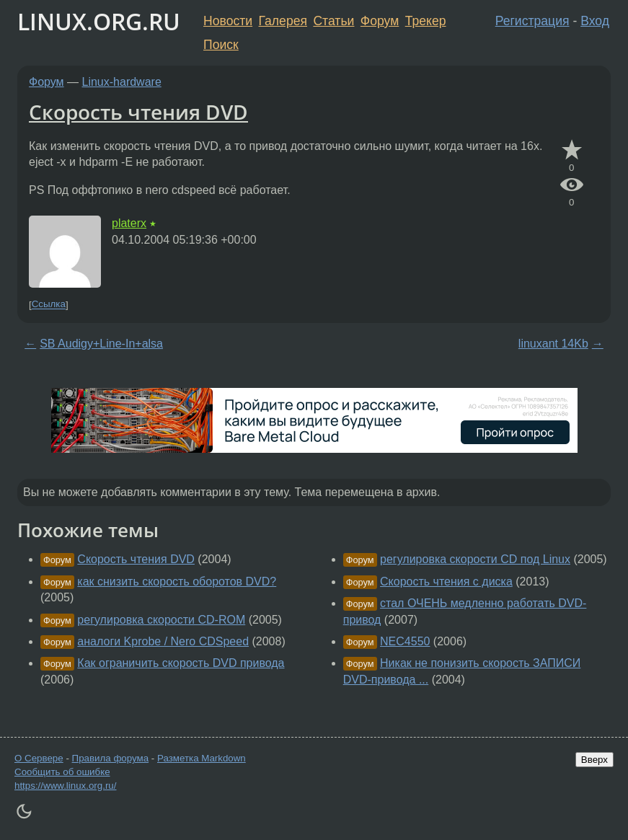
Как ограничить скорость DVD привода (181, 663)
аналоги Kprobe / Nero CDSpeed (163, 641)
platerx (129, 223)
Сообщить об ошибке (62, 772)
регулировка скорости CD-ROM (161, 620)
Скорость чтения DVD (138, 112)
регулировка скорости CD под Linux (475, 559)
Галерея (283, 21)
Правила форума (111, 758)
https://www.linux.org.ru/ (65, 786)
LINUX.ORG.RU (99, 21)
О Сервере (39, 758)
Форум (380, 21)
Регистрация (532, 21)
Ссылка (49, 305)
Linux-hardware (122, 82)
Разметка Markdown (202, 758)
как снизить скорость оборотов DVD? (177, 582)
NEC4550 (405, 641)
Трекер (426, 21)
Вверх (594, 760)
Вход (595, 21)
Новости (228, 21)
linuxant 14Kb (553, 344)
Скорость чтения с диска (446, 582)
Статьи (333, 21)
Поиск (221, 45)
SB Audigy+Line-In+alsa (101, 344)
